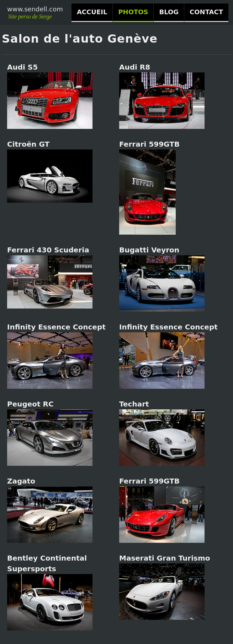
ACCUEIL (92, 12)
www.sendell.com (35, 9)
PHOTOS (133, 12)
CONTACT (206, 12)
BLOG (169, 12)
